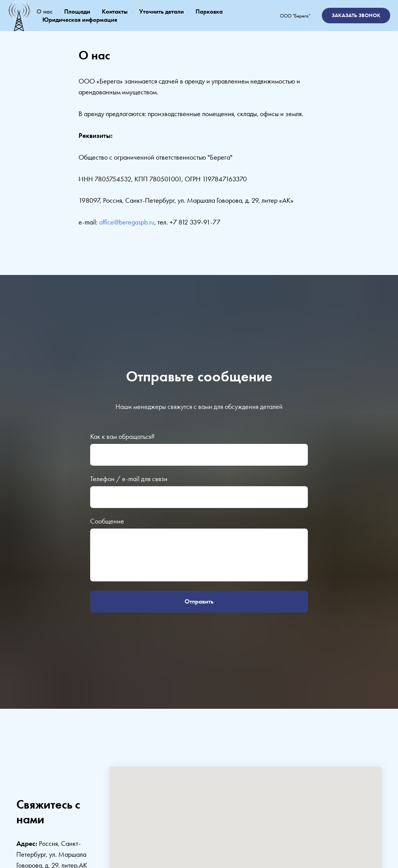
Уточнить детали (161, 11)
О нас (45, 11)
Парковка (209, 11)
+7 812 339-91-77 (195, 222)
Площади (77, 11)
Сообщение (107, 521)
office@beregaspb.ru (127, 222)
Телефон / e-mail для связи (129, 479)
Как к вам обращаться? (122, 436)
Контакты (115, 11)
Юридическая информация (80, 20)
